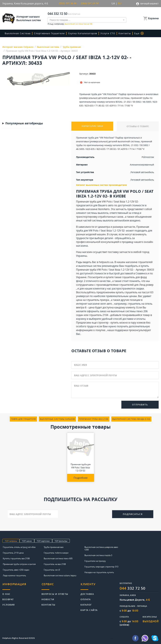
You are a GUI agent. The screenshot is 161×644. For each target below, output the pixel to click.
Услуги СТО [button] (107, 33)
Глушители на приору (95, 561)
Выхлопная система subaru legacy (60, 575)
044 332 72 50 (57, 13)
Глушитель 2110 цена (13, 553)
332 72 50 (133, 588)
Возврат (8, 599)
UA (113, 3)
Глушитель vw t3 (52, 570)
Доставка (87, 593)
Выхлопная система (18, 33)
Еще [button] (138, 33)
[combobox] (87, 20)
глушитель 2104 (99, 315)
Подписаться (133, 514)
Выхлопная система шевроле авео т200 (101, 548)
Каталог (86, 604)
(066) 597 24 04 (90, 3)
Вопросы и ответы (55, 593)
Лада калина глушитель (14, 575)
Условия (9, 604)
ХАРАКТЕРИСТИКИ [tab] (92, 126)
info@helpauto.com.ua (118, 638)
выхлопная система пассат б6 (78, 24)
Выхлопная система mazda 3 (98, 555)
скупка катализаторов (82, 33)
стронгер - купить (108, 322)
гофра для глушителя (23, 419)
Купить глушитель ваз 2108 (16, 558)
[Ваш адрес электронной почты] (33, 514)
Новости (48, 599)
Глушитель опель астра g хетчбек (19, 547)
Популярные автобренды (24, 123)
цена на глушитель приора (93, 300)
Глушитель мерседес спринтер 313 (101, 566)
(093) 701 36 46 (68, 3)
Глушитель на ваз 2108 (55, 564)
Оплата (86, 599)
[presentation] (85, 514)
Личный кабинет (149, 4)
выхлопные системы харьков (57, 419)
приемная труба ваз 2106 (94, 419)
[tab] (22, 586)
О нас (6, 593)
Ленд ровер (146, 285)
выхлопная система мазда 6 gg (131, 419)
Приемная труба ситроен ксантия (19, 564)
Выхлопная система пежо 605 (58, 558)
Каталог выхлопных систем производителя (101, 185)
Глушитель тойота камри (56, 553)
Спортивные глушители (49, 33)
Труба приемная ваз (54, 547)
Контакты (124, 33)
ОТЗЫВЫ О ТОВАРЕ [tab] (138, 126)
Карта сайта (89, 609)
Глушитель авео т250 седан (16, 570)
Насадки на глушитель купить (99, 572)
